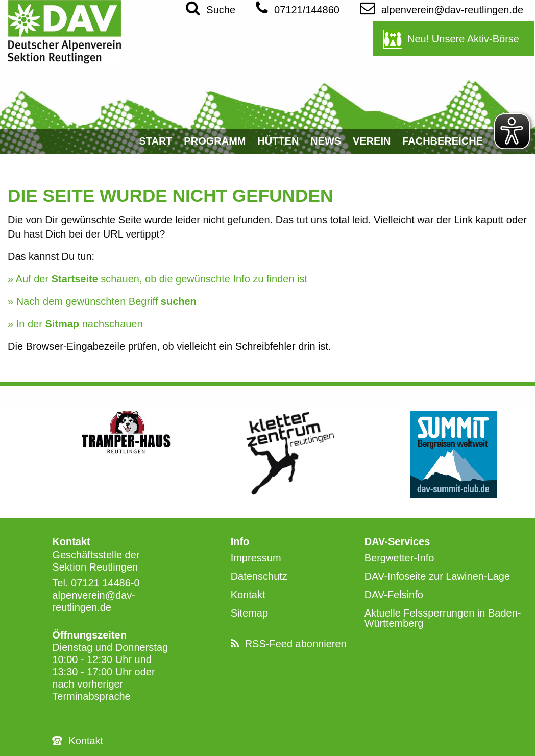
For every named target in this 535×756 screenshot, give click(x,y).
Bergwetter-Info (399, 558)
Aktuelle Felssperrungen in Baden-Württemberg (443, 618)
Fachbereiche (443, 141)
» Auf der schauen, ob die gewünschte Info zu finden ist (157, 279)
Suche (211, 8)
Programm (215, 141)
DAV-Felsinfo (394, 595)
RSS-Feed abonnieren (296, 644)
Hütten (278, 141)
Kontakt (86, 741)
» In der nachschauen (75, 324)
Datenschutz (259, 576)
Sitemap (249, 613)
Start (155, 141)
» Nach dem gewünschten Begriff (102, 301)
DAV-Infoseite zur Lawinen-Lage (437, 576)
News (326, 141)
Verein (372, 141)
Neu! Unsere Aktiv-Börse (463, 39)
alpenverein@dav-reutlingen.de (442, 8)
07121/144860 (298, 8)
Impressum (256, 558)
